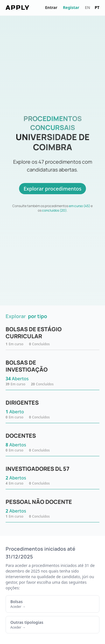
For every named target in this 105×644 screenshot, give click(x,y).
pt (97, 7)
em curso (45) (80, 206)
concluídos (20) (54, 210)
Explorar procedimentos (53, 189)
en (88, 7)
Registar (71, 7)
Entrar (51, 7)
